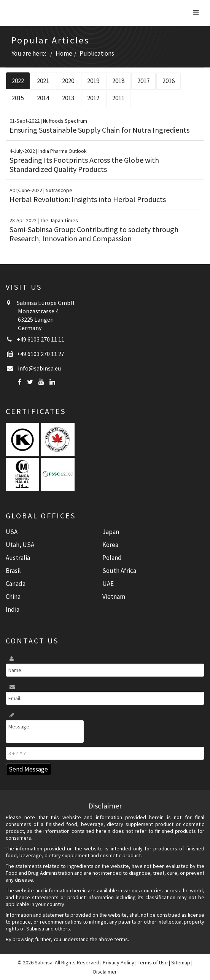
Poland (112, 558)
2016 (169, 81)
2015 (18, 98)
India (13, 609)
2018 (118, 81)
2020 (68, 81)
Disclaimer (105, 972)
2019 (93, 81)
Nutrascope (59, 190)
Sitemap (181, 962)
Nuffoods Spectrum (65, 121)
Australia (18, 558)
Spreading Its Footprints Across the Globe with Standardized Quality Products (84, 164)
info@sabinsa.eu (39, 368)
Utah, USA (20, 545)
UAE (108, 584)
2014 (43, 98)
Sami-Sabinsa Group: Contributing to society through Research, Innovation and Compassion (94, 234)
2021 (43, 81)
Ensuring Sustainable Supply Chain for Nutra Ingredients (99, 130)
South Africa (119, 571)
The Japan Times (59, 220)
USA (12, 532)
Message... (45, 731)
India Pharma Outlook (63, 151)
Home (64, 53)
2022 (18, 81)
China (13, 597)
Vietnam (114, 597)
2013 (68, 98)
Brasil (13, 571)
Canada (16, 584)
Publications (97, 53)
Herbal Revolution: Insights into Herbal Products (88, 199)
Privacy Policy (119, 962)
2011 (118, 98)
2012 (93, 98)
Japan (111, 532)
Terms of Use (153, 962)
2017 (143, 81)
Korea (110, 545)
